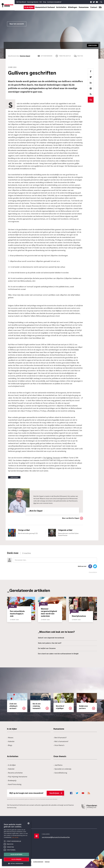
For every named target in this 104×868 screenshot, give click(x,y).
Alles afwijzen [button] (16, 859)
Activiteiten (61, 7)
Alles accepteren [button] (16, 854)
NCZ (41, 2)
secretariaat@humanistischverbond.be (56, 837)
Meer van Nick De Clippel (71, 518)
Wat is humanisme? (61, 741)
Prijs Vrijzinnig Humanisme (17, 777)
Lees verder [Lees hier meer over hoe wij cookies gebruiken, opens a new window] (15, 837)
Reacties (80, 56)
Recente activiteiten (15, 773)
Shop (45, 2)
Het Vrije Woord (21, 2)
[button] (16, 863)
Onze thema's (59, 745)
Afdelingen (73, 7)
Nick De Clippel (25, 56)
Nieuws (10, 738)
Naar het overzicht (17, 24)
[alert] (16, 843)
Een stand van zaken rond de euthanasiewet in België (58, 654)
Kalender (11, 741)
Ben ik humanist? (60, 738)
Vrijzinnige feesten (33, 2)
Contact (94, 7)
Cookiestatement (38, 862)
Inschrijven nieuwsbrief (54, 2)
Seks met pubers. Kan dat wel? (50, 643)
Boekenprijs (12, 780)
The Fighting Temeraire (52, 458)
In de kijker (29, 7)
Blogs (10, 745)
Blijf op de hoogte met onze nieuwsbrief (36, 793)
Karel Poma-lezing (14, 784)
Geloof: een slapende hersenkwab (51, 638)
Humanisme (84, 7)
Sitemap (47, 862)
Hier (35, 503)
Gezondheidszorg (60, 773)
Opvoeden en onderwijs (62, 769)
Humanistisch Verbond (45, 7)
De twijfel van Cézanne (47, 648)
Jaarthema (58, 765)
